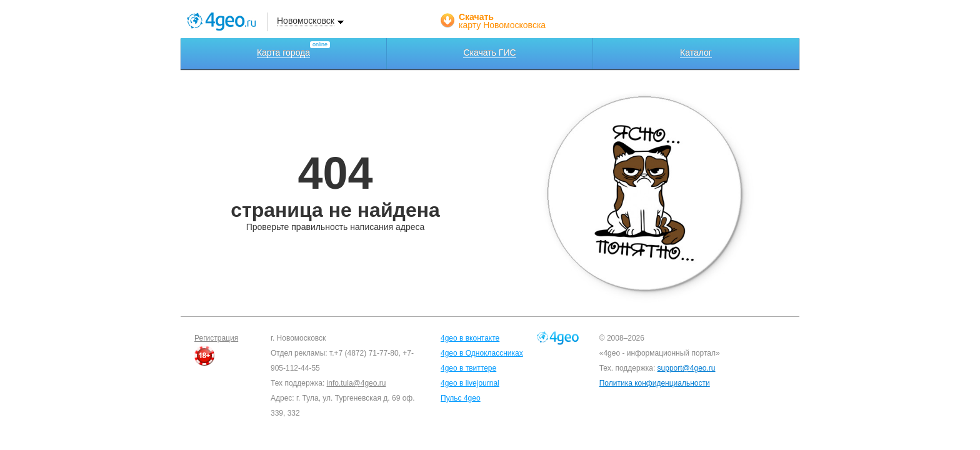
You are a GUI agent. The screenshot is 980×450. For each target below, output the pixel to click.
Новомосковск (306, 21)
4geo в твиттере (468, 368)
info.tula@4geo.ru (357, 383)
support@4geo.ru (687, 368)
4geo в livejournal (470, 383)
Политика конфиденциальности (655, 383)
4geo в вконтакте (470, 338)
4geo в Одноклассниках (482, 353)
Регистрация (216, 338)
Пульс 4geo (461, 398)
